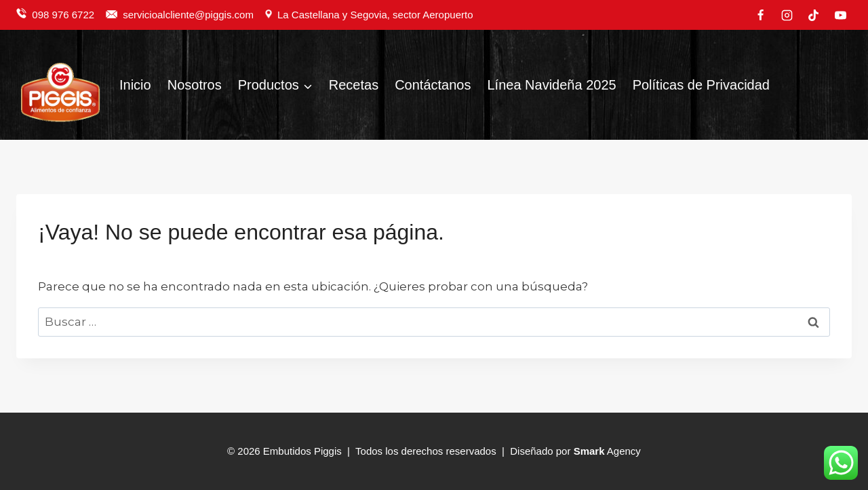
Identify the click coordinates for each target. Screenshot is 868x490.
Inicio (135, 85)
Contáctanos (433, 85)
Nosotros (195, 85)
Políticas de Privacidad (701, 85)
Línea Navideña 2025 (551, 85)
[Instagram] (787, 15)
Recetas (354, 85)
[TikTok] (814, 15)
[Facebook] (761, 15)
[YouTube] (840, 15)
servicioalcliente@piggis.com (190, 15)
